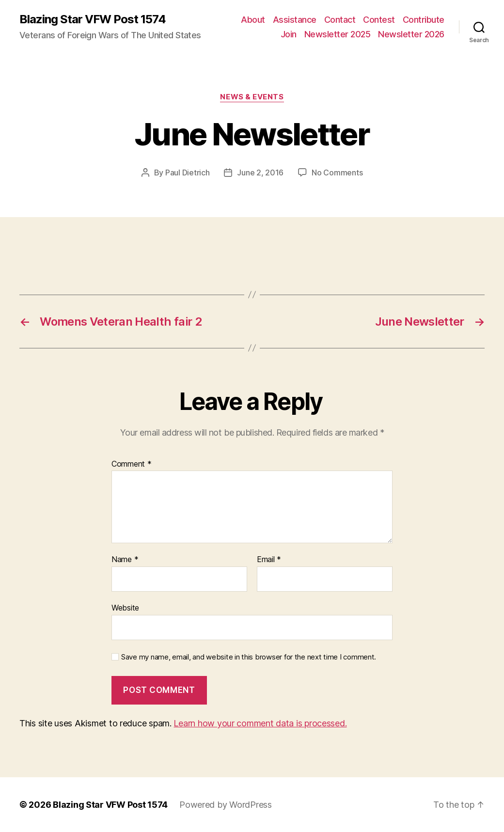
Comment (132, 464)
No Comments (337, 173)
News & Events (252, 97)
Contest (379, 20)
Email (269, 560)
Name (125, 560)
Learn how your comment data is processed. (260, 723)
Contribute (424, 20)
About (253, 20)
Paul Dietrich (188, 173)
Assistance (295, 20)
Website (125, 608)
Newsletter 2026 (411, 34)
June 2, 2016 (260, 173)
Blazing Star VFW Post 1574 (93, 19)
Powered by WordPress (226, 805)
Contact (340, 20)
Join (289, 34)
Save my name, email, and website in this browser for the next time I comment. (249, 657)
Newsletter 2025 (338, 34)
